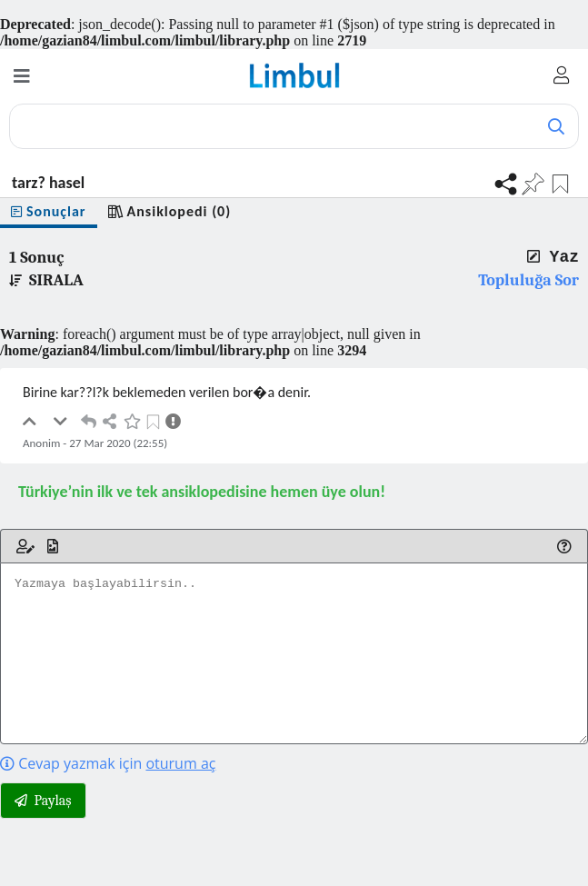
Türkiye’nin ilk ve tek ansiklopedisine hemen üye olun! (202, 492)
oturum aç (180, 763)
